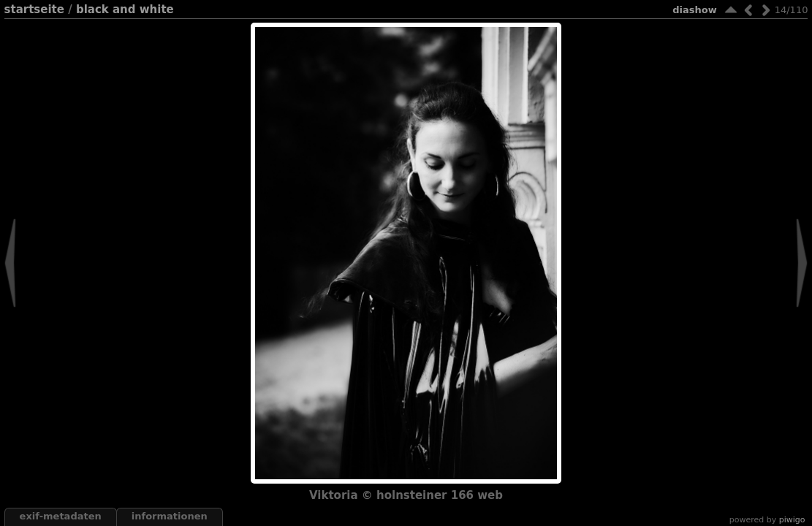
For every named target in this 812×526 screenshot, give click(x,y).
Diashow (694, 10)
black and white (125, 9)
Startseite (34, 9)
